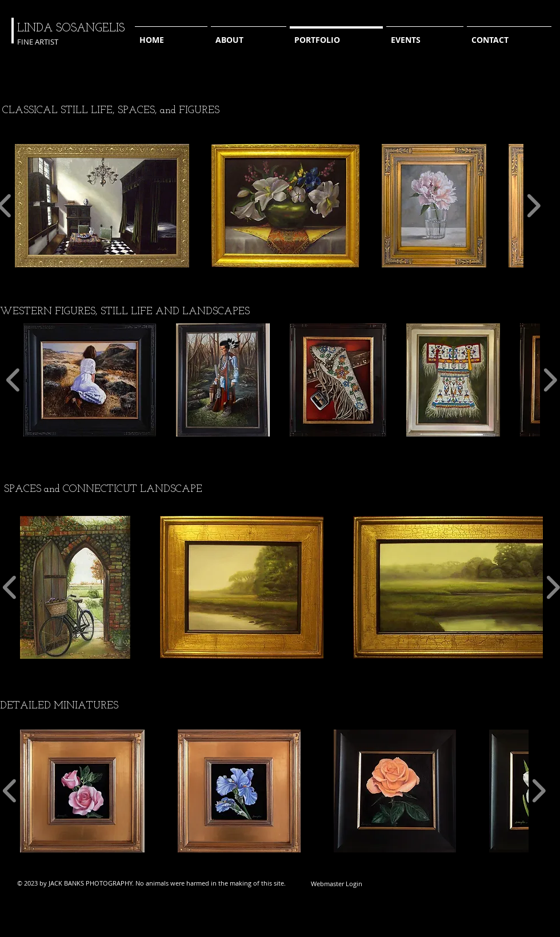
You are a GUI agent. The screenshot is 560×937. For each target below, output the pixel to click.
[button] (102, 206)
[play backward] (13, 380)
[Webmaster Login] (336, 884)
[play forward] (533, 206)
